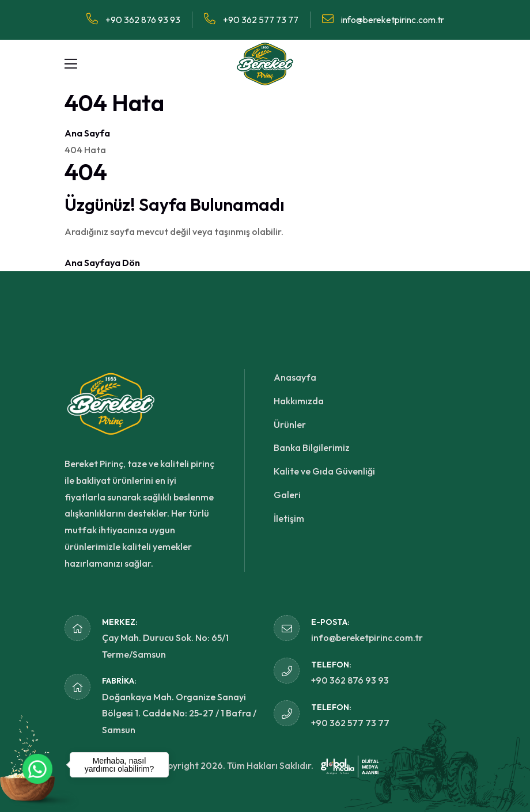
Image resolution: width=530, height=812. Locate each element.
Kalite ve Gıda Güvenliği (324, 471)
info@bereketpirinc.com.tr (383, 19)
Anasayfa (295, 377)
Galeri (287, 495)
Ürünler (290, 424)
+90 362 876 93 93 (133, 19)
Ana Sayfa (87, 133)
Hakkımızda (299, 401)
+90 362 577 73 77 (251, 19)
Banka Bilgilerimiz (312, 447)
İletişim (289, 518)
